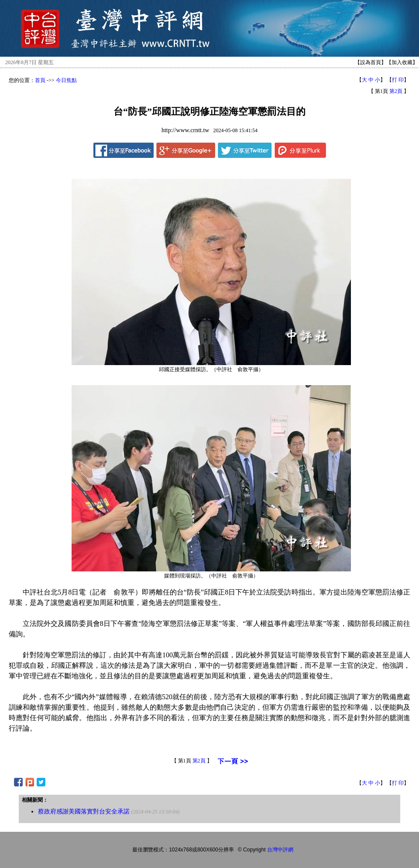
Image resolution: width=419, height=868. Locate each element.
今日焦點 (66, 80)
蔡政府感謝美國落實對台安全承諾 (84, 812)
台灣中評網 (280, 850)
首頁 (40, 80)
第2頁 (396, 91)
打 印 (398, 80)
